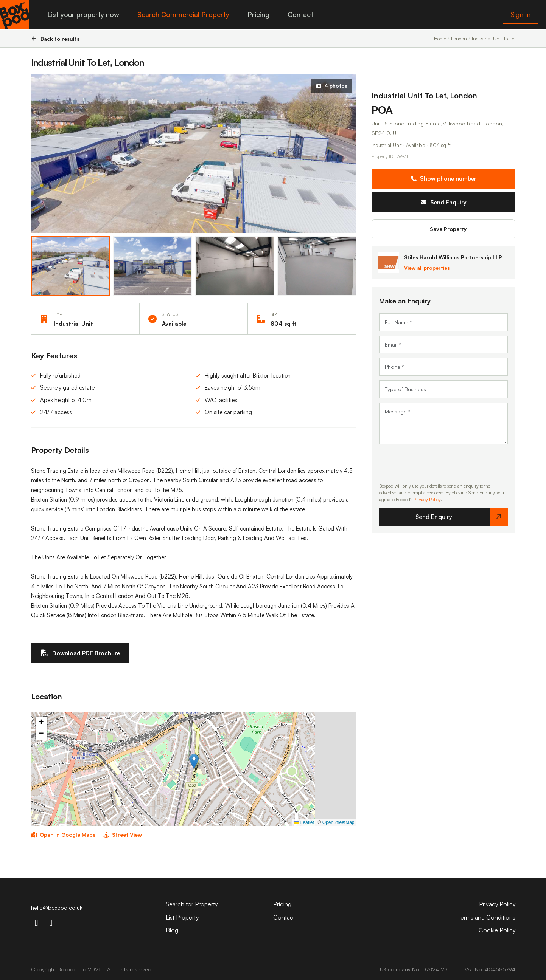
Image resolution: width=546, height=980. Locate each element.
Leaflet (304, 822)
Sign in (521, 15)
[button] (194, 761)
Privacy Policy (427, 499)
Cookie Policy (497, 930)
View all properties (427, 268)
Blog (172, 930)
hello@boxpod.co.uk (57, 908)
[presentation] (437, 463)
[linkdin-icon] (51, 922)
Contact (302, 15)
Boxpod (67, 969)
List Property (183, 917)
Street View (122, 835)
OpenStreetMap (338, 822)
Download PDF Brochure (80, 653)
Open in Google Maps (63, 835)
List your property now (84, 15)
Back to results (55, 39)
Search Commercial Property (184, 15)
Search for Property (192, 904)
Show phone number (443, 179)
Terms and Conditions (486, 917)
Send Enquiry (443, 202)
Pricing (260, 15)
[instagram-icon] (37, 922)
